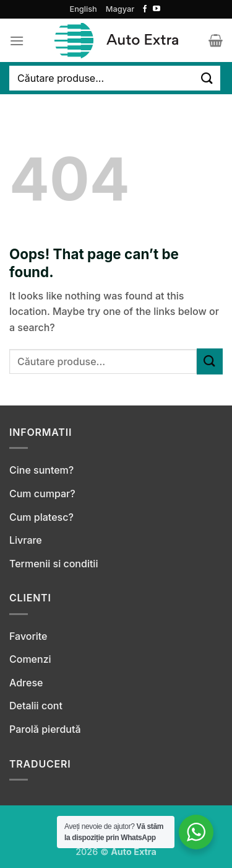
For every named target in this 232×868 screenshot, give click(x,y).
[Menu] (17, 41)
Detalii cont (36, 706)
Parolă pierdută (45, 729)
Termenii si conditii (54, 564)
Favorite (28, 636)
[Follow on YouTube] (157, 9)
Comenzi (30, 659)
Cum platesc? (41, 517)
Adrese (26, 683)
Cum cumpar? (42, 494)
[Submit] (207, 78)
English (83, 9)
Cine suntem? (41, 470)
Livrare (26, 540)
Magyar (120, 9)
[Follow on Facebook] (145, 9)
